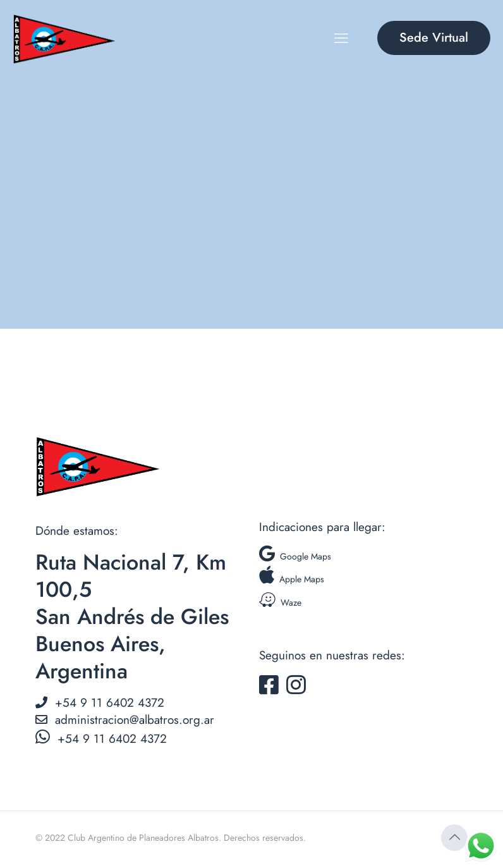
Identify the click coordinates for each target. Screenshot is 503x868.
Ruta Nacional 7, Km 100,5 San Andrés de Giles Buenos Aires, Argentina (132, 617)
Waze (280, 602)
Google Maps (295, 556)
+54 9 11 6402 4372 (100, 703)
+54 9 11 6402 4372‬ (101, 739)
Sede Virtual (434, 38)
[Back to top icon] (454, 838)
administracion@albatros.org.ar (125, 720)
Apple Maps (292, 579)
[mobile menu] (341, 38)
